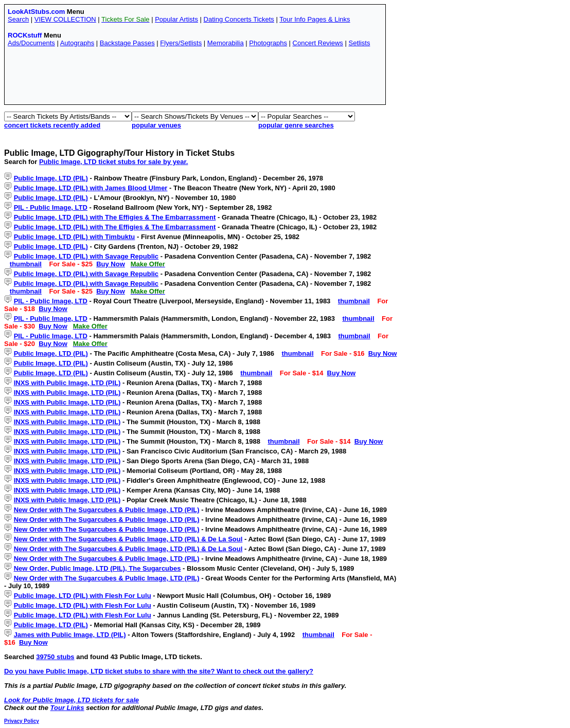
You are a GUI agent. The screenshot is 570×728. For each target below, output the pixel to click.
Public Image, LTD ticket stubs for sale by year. (113, 162)
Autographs (77, 43)
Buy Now (111, 264)
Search (18, 19)
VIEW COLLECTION (65, 19)
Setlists (359, 43)
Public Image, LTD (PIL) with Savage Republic (86, 256)
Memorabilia (226, 43)
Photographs (268, 43)
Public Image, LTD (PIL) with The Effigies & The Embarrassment (115, 217)
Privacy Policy (22, 721)
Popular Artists (176, 19)
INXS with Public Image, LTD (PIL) (67, 383)
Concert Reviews (318, 43)
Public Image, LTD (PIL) (51, 178)
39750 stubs (55, 657)
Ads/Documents (31, 43)
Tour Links (67, 708)
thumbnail (26, 264)
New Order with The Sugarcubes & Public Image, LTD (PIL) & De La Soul (128, 539)
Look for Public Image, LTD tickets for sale (72, 700)
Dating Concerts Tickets (239, 19)
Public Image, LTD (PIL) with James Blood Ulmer (91, 188)
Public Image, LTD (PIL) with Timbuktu (75, 237)
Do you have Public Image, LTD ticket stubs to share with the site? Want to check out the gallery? (159, 671)
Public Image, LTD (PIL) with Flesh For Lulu (83, 596)
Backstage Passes (127, 43)
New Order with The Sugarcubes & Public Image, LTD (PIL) (107, 510)
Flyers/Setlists (181, 43)
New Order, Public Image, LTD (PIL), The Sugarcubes (97, 568)
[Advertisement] (195, 78)
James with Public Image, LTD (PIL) (70, 635)
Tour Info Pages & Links (315, 19)
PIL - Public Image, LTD (51, 207)
